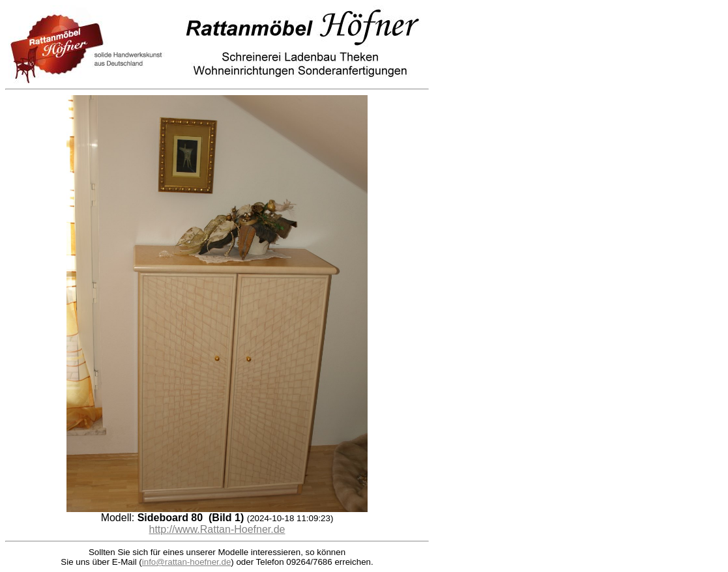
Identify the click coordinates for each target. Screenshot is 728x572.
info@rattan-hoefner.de (187, 562)
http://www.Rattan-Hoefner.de (217, 529)
